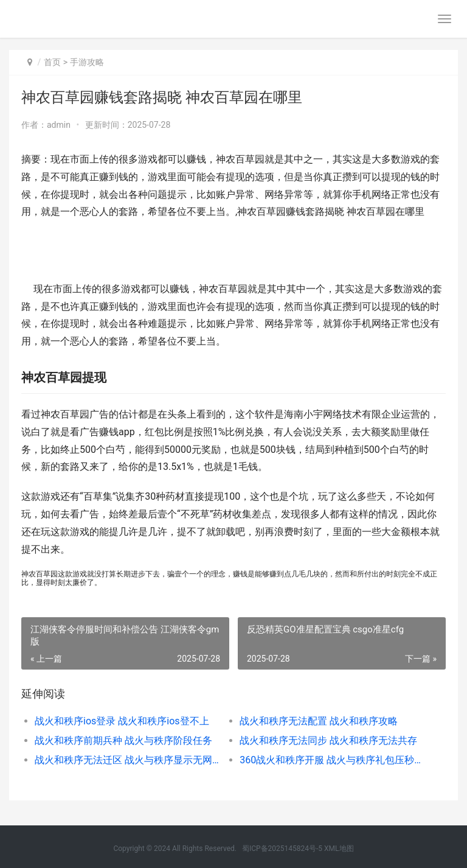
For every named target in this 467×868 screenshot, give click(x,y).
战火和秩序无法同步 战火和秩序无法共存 (328, 740)
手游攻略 (87, 62)
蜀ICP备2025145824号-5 (282, 849)
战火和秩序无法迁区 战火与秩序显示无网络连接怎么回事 (127, 760)
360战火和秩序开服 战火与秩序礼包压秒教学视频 (332, 760)
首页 (52, 62)
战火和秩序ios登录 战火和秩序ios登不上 (122, 721)
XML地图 (339, 849)
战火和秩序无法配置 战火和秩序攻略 (319, 721)
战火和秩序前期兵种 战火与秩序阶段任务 (123, 740)
